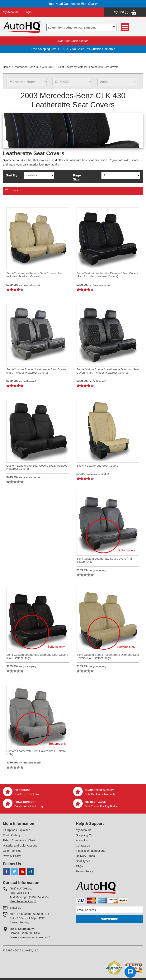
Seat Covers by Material (73, 67)
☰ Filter (11, 191)
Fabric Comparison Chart (19, 840)
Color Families (12, 851)
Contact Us (83, 845)
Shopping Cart (85, 835)
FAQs (80, 866)
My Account (10, 12)
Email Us (15, 908)
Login (28, 12)
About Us (82, 840)
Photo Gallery (12, 835)
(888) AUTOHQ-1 (21, 888)
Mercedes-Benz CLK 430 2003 (34, 67)
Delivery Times (85, 856)
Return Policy (85, 871)
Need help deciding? (23, 901)
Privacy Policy (12, 856)
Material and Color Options (20, 845)
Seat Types (83, 861)
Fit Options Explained (17, 830)
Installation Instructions (91, 851)
